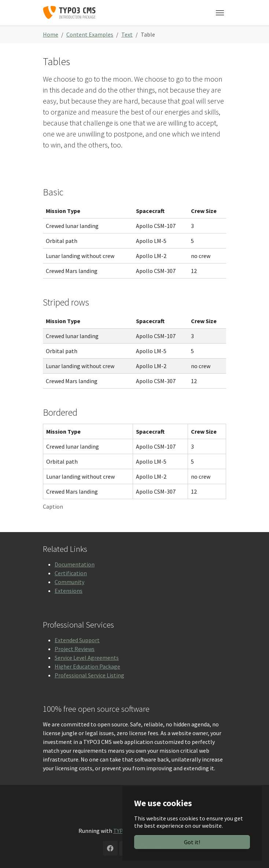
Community (69, 582)
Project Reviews (75, 649)
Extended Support (77, 640)
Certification (71, 573)
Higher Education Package (87, 666)
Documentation (75, 564)
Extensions (69, 591)
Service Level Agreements (87, 658)
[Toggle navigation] (220, 13)
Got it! (192, 842)
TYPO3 (122, 831)
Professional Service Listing (89, 675)
